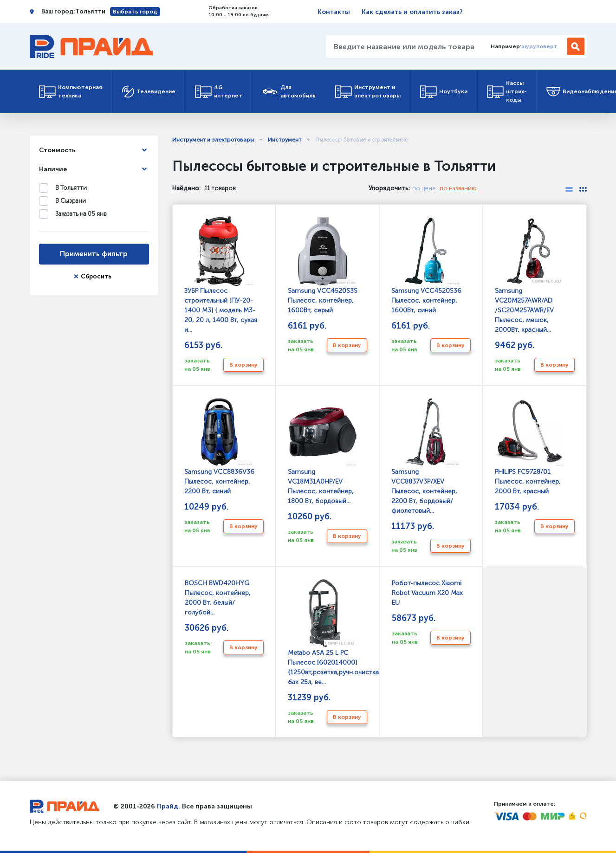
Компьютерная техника (71, 91)
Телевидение (149, 92)
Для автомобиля (289, 91)
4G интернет (219, 91)
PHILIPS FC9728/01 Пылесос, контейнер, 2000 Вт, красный (530, 447)
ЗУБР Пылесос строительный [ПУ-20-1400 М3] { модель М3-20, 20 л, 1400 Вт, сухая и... (221, 275)
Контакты (334, 12)
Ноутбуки (444, 92)
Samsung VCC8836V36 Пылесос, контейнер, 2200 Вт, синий (219, 447)
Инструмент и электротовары (368, 91)
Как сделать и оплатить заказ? (412, 12)
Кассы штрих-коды (507, 91)
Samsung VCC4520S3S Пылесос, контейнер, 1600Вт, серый (323, 266)
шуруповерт (539, 46)
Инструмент (285, 140)
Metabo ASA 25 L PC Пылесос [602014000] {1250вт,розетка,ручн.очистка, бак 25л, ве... (327, 633)
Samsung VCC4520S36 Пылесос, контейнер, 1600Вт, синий (426, 266)
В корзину (243, 365)
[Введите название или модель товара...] (405, 46)
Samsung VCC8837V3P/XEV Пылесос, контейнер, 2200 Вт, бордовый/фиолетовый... (426, 456)
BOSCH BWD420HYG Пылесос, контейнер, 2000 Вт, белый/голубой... (217, 598)
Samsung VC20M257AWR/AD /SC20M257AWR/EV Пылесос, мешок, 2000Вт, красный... (530, 275)
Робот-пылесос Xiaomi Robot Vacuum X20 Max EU (427, 593)
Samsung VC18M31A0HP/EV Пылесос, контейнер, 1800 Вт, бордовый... (323, 452)
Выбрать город (135, 12)
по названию (458, 188)
